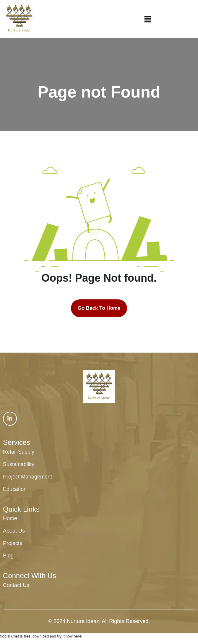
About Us (14, 531)
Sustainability (19, 464)
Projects (13, 543)
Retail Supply (19, 452)
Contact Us (16, 585)
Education (15, 489)
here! (78, 636)
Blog (8, 556)
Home (10, 518)
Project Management (27, 477)
